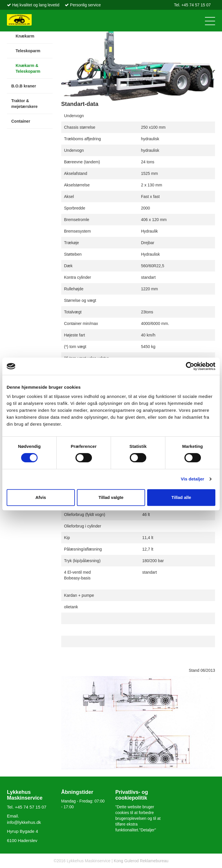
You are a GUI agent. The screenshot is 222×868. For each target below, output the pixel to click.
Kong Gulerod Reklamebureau (141, 861)
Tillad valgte (111, 497)
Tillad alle (181, 497)
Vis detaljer (193, 479)
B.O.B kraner (24, 86)
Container (21, 121)
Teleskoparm (28, 51)
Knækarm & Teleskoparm (28, 68)
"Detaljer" (148, 830)
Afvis (41, 497)
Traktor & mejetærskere (24, 104)
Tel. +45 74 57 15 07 (192, 5)
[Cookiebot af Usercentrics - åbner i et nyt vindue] (190, 366)
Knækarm (25, 36)
